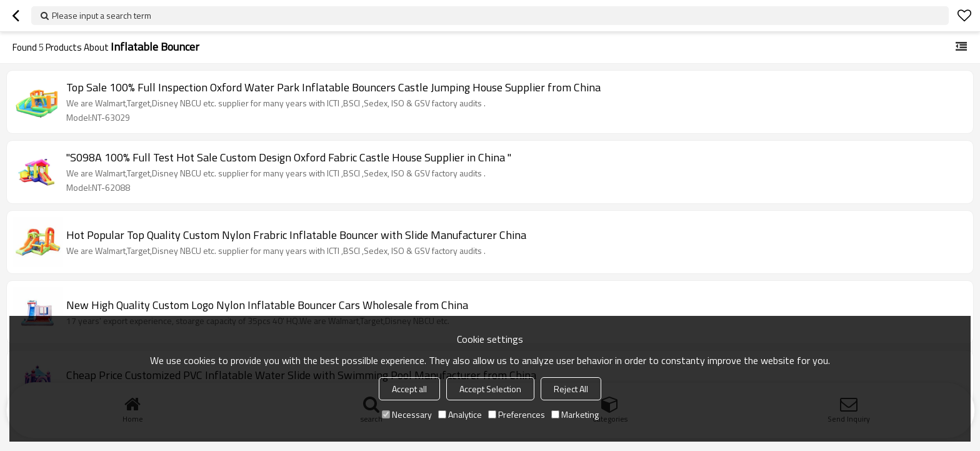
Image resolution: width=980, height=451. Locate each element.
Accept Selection (490, 389)
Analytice (460, 414)
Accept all (409, 389)
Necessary (407, 414)
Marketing (575, 414)
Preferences (517, 414)
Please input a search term (102, 15)
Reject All (571, 389)
